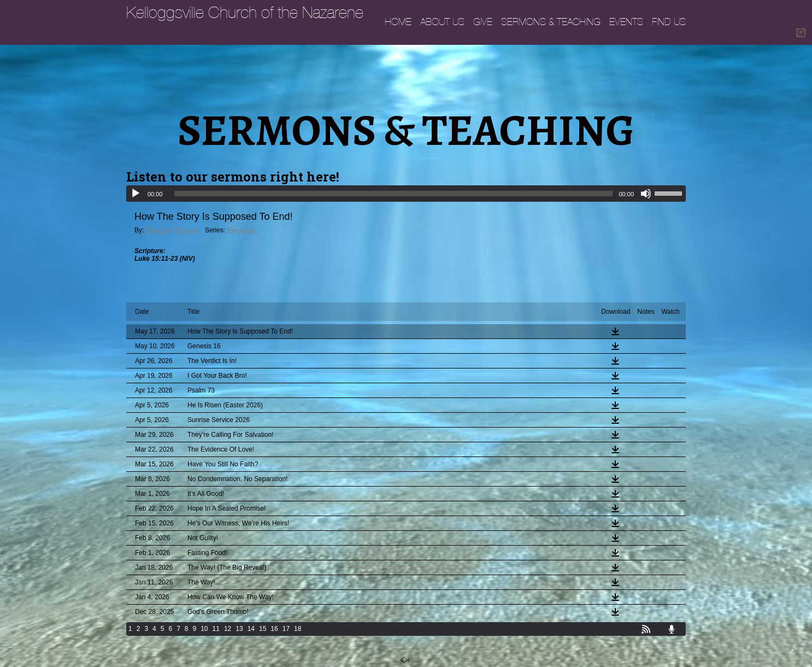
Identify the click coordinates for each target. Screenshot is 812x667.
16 (274, 629)
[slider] (394, 194)
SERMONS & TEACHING (551, 22)
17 (286, 629)
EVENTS (626, 22)
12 (228, 629)
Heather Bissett (173, 230)
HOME (398, 22)
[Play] (136, 194)
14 (251, 629)
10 (204, 629)
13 (239, 629)
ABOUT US (442, 22)
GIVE (483, 22)
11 (216, 629)
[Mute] (646, 194)
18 (298, 629)
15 (263, 629)
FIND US (669, 22)
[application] (406, 194)
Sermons (243, 230)
